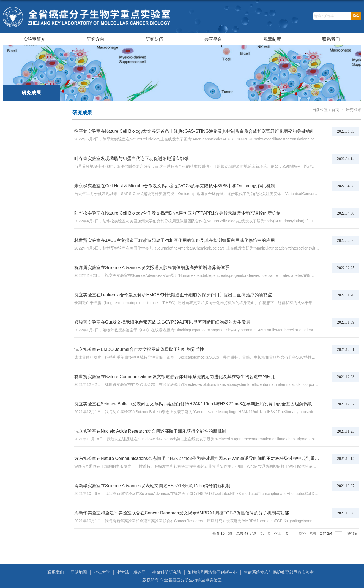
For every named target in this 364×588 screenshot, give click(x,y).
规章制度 (272, 39)
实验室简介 (34, 39)
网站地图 (79, 572)
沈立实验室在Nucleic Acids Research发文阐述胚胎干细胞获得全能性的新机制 (150, 431)
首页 (335, 110)
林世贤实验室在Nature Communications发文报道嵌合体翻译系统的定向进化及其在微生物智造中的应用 (175, 377)
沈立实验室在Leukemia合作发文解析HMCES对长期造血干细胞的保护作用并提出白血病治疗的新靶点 (173, 295)
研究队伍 (154, 39)
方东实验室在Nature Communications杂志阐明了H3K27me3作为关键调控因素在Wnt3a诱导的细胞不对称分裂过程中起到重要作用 (201, 458)
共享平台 (213, 39)
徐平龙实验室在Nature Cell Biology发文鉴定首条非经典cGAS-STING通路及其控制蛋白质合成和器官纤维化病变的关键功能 (194, 131)
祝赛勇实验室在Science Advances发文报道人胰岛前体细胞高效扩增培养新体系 (152, 268)
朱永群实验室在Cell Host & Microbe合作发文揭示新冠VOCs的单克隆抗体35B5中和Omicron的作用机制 (175, 186)
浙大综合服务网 (131, 572)
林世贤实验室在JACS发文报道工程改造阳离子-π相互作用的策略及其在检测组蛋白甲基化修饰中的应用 (175, 240)
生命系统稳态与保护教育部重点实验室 (279, 572)
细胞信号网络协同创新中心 (212, 572)
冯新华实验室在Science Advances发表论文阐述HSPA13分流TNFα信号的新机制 (152, 486)
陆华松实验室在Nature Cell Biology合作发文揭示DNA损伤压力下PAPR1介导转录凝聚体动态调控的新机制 (177, 213)
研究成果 (354, 110)
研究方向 (95, 39)
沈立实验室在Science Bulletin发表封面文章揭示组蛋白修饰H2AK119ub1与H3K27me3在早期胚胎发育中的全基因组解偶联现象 (198, 404)
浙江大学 (102, 572)
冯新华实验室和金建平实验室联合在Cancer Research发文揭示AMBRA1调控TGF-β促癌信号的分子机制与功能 (182, 513)
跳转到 (353, 533)
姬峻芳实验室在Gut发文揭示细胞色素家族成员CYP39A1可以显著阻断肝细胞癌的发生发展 (162, 322)
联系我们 (331, 39)
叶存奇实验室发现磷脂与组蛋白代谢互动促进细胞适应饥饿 (132, 158)
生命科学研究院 (167, 572)
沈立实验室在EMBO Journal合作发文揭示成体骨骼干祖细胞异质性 (139, 349)
